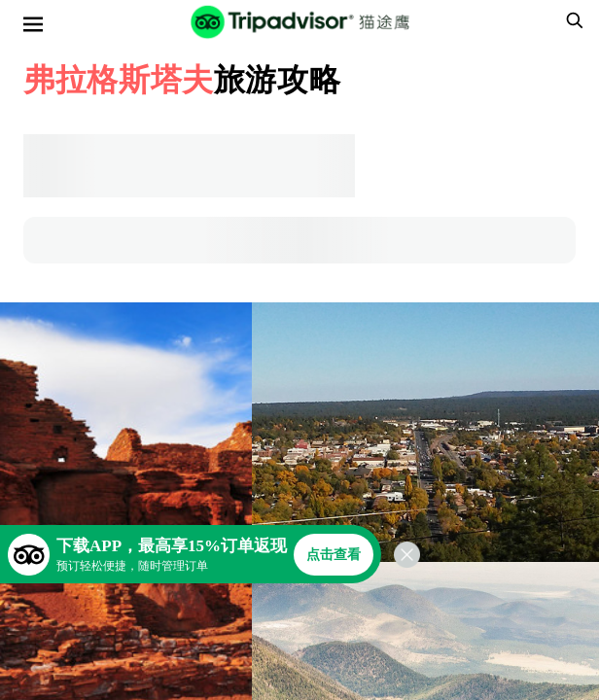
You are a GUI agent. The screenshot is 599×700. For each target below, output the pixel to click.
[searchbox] (572, 20)
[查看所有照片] (425, 432)
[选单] (33, 24)
